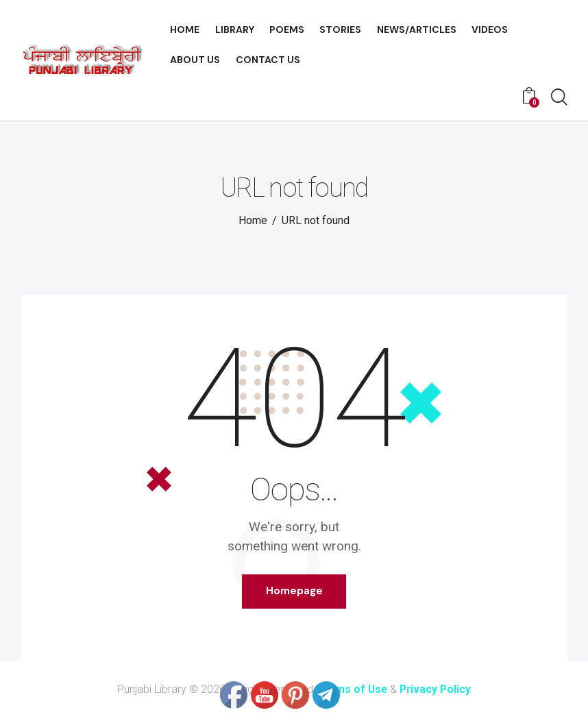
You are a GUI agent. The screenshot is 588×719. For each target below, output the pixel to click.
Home (253, 220)
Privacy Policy (437, 690)
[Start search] (559, 98)
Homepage (294, 592)
